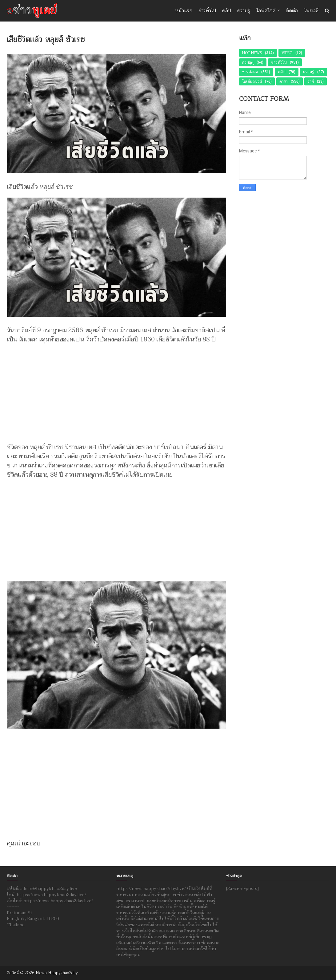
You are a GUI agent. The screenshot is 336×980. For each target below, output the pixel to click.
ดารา (284, 81)
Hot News (252, 53)
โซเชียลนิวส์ (252, 81)
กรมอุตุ (248, 62)
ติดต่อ (292, 11)
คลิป (227, 11)
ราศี (311, 81)
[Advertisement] (116, 390)
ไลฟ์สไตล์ (266, 11)
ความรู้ (244, 11)
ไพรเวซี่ (311, 11)
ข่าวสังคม (250, 72)
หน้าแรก (184, 11)
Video (287, 53)
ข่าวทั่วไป (207, 11)
